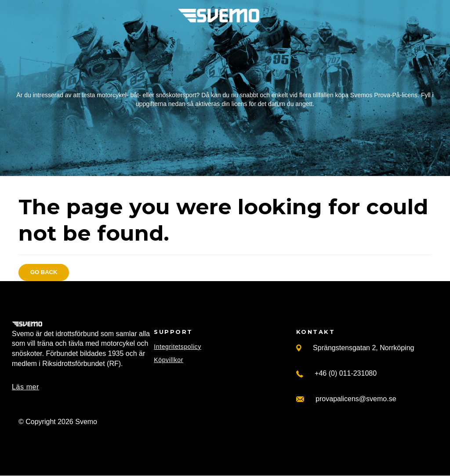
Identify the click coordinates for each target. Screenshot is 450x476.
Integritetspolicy (177, 347)
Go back (44, 272)
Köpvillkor (169, 360)
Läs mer (25, 387)
